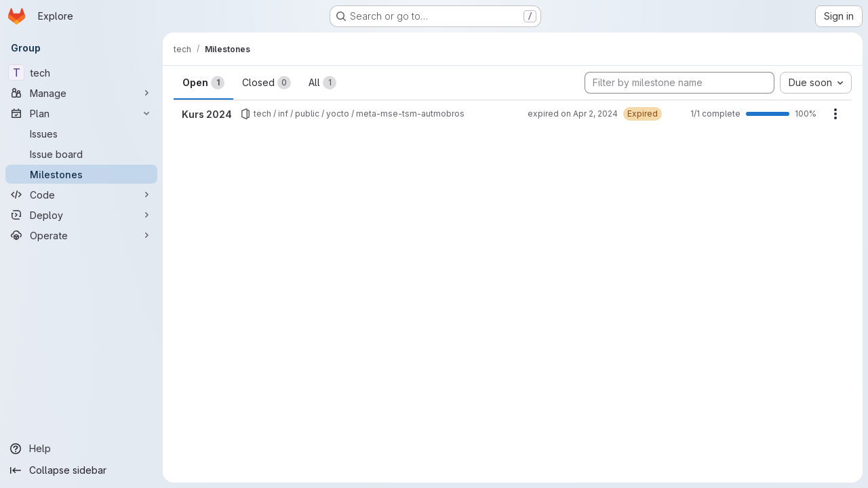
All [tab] (322, 83)
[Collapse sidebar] (81, 470)
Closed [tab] (267, 83)
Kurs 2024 (207, 114)
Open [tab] (203, 83)
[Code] (81, 195)
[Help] (81, 449)
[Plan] (81, 113)
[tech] (81, 73)
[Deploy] (81, 215)
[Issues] (81, 134)
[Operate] (81, 235)
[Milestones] (81, 174)
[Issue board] (81, 154)
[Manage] (81, 93)
